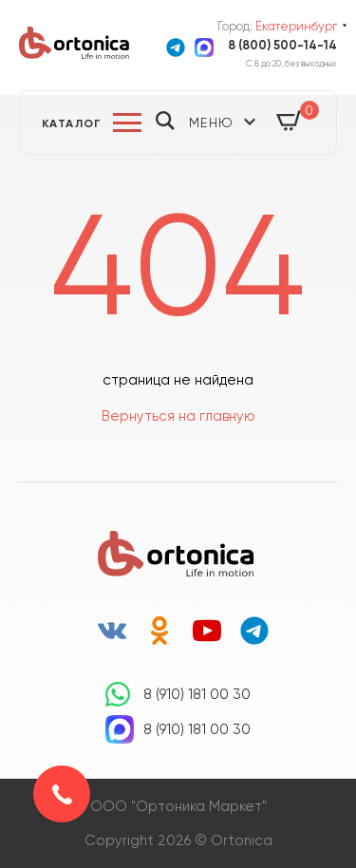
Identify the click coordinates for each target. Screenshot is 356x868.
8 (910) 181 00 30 (197, 694)
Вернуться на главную (178, 416)
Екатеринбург (296, 26)
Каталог (72, 123)
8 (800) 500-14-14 (282, 45)
